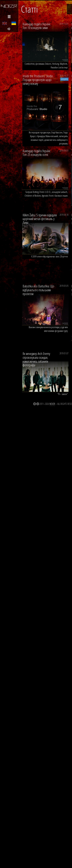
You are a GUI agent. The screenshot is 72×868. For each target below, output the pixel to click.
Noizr (52, 404)
